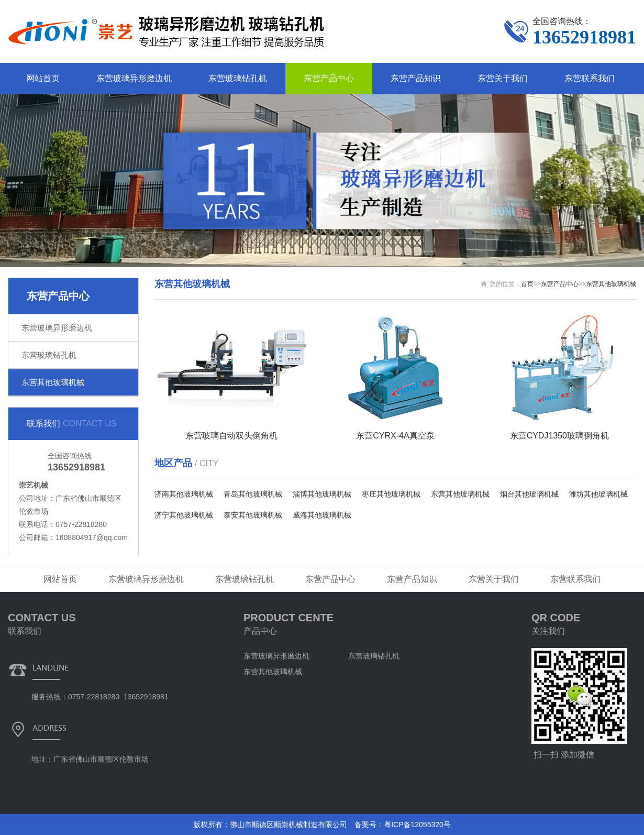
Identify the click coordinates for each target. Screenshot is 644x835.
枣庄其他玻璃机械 (391, 494)
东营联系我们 (590, 78)
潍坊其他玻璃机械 (598, 494)
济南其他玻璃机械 (184, 494)
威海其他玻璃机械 (322, 515)
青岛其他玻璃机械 (253, 494)
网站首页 (43, 78)
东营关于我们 (503, 78)
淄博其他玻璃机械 (322, 494)
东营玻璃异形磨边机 (134, 78)
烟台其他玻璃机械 (529, 494)
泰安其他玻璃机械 (253, 515)
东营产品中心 (329, 78)
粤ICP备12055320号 (417, 825)
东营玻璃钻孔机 (238, 78)
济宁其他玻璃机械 (184, 515)
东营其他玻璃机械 (53, 382)
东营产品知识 (416, 78)
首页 (527, 284)
